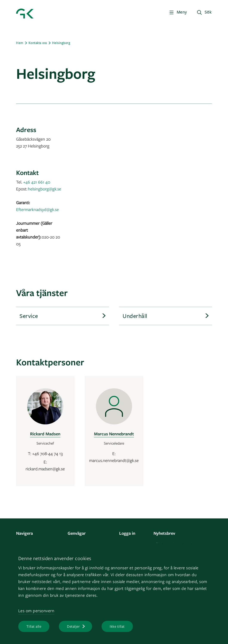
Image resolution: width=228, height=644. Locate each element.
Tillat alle (34, 626)
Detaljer (73, 626)
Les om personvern (36, 611)
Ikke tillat (117, 626)
